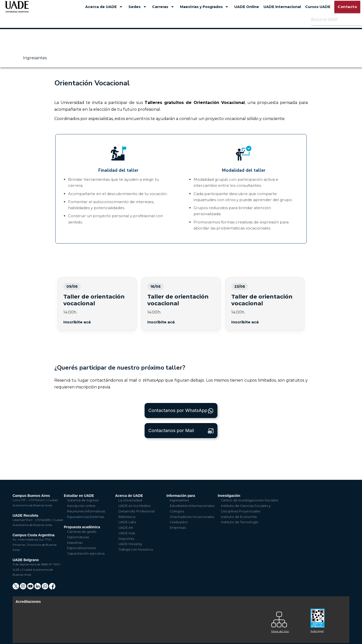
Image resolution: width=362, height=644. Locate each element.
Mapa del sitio (280, 631)
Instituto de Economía (239, 517)
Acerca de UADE (105, 7)
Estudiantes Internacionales (192, 506)
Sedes (138, 7)
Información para (181, 496)
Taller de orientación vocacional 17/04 (265, 304)
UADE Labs (127, 522)
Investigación (229, 496)
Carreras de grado (82, 532)
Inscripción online (81, 506)
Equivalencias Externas (86, 517)
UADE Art (126, 528)
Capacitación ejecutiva (86, 553)
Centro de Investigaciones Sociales (250, 500)
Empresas (178, 528)
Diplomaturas (78, 537)
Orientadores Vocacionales (192, 517)
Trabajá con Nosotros (136, 549)
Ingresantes (35, 58)
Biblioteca (127, 517)
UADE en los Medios (134, 506)
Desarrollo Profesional (137, 511)
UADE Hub (127, 533)
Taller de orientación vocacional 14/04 (181, 304)
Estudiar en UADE (79, 496)
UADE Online (247, 7)
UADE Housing (130, 544)
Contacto (347, 7)
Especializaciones (82, 548)
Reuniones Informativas (86, 511)
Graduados (179, 522)
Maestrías (75, 543)
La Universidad (130, 500)
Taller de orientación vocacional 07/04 (97, 304)
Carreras (164, 7)
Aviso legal (317, 631)
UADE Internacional (282, 7)
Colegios (177, 511)
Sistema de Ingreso (83, 500)
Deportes (126, 539)
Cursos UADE (318, 7)
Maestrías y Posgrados (205, 7)
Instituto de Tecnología (240, 522)
